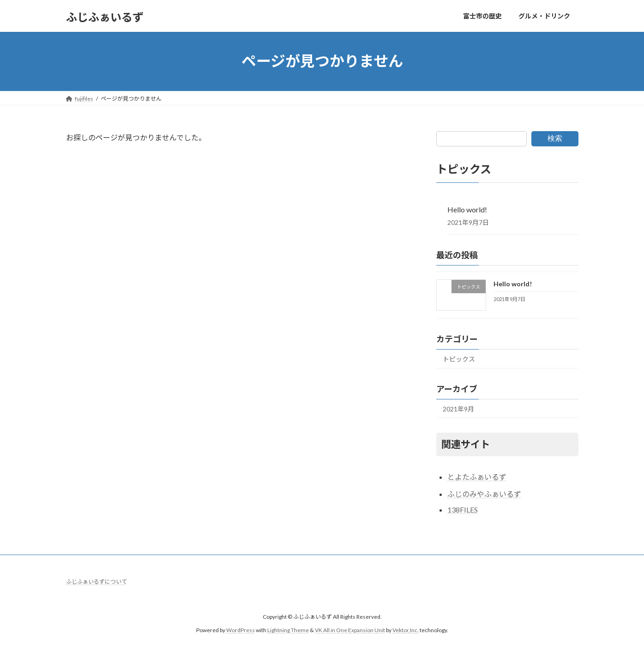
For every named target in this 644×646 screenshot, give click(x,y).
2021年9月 (458, 408)
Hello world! (467, 209)
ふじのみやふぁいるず (484, 494)
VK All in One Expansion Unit (350, 630)
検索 (555, 138)
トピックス (459, 359)
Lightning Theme (288, 630)
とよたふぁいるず (477, 477)
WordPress (241, 630)
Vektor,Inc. (406, 630)
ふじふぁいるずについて (96, 582)
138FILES (463, 510)
